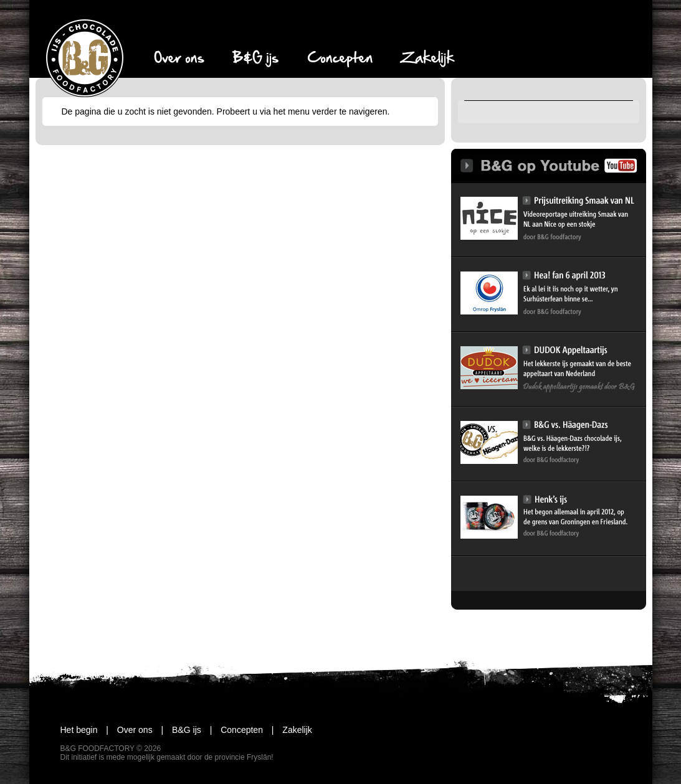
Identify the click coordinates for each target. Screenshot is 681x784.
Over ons (126, 730)
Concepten (233, 730)
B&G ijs (178, 730)
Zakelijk (289, 730)
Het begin (79, 730)
